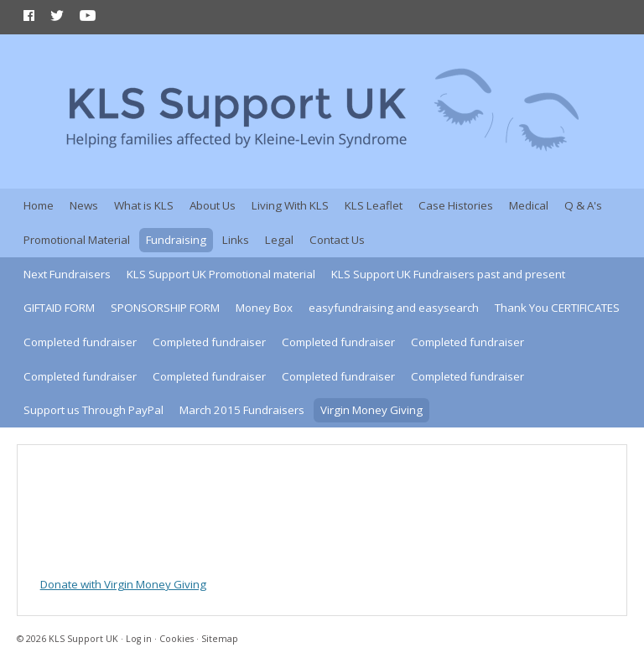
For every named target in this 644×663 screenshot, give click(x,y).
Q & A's (583, 205)
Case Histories (456, 205)
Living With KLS (290, 205)
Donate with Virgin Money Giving (123, 584)
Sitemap (220, 639)
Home (39, 205)
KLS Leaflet (374, 205)
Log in (139, 639)
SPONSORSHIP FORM (165, 308)
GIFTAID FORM (59, 308)
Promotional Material (77, 240)
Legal (279, 240)
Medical (529, 205)
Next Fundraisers (67, 274)
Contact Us (337, 240)
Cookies (177, 639)
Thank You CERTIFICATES (557, 308)
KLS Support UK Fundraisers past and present (448, 274)
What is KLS (144, 205)
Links (236, 240)
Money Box (264, 308)
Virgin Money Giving (371, 410)
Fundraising (176, 240)
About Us (213, 205)
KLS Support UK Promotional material (221, 274)
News (84, 205)
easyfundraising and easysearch (394, 308)
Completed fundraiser (80, 342)
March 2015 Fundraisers (242, 410)
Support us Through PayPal (93, 410)
